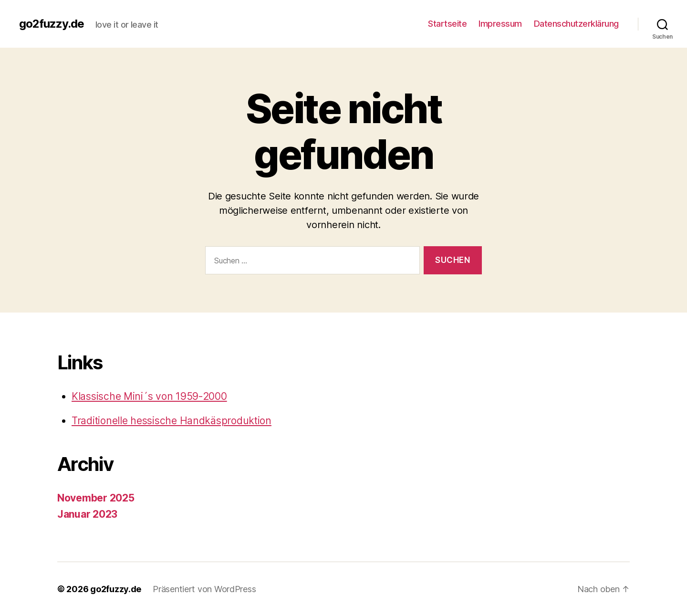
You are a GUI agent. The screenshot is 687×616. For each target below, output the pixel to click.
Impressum (500, 24)
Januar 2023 (87, 514)
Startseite (447, 24)
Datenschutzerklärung (576, 24)
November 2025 (96, 498)
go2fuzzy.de (52, 24)
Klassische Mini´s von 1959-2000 (149, 396)
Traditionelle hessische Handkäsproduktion (172, 421)
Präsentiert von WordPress (204, 589)
